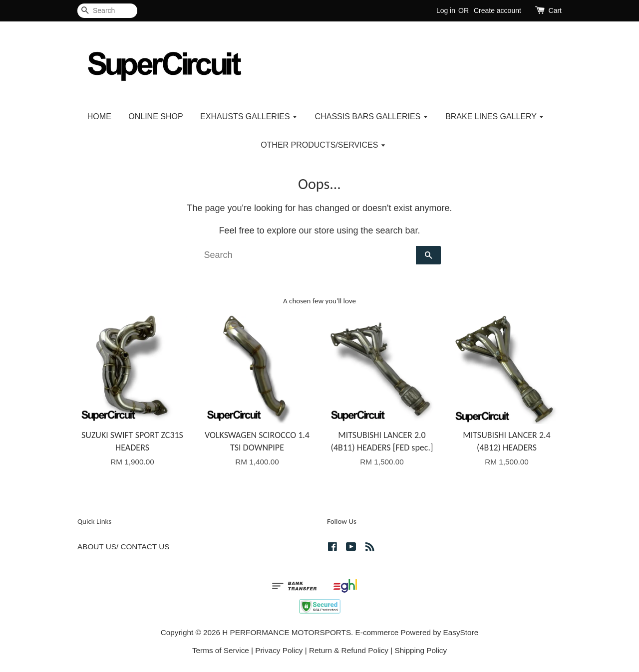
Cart (555, 10)
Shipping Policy (421, 650)
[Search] (107, 11)
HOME (99, 116)
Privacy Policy (279, 650)
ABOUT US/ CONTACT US (123, 547)
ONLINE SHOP (156, 116)
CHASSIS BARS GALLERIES (372, 116)
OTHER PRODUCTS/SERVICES (323, 145)
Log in (446, 10)
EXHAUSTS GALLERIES (249, 116)
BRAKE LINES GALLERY (495, 116)
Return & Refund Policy (349, 650)
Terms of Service (221, 650)
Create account (497, 10)
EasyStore (461, 632)
